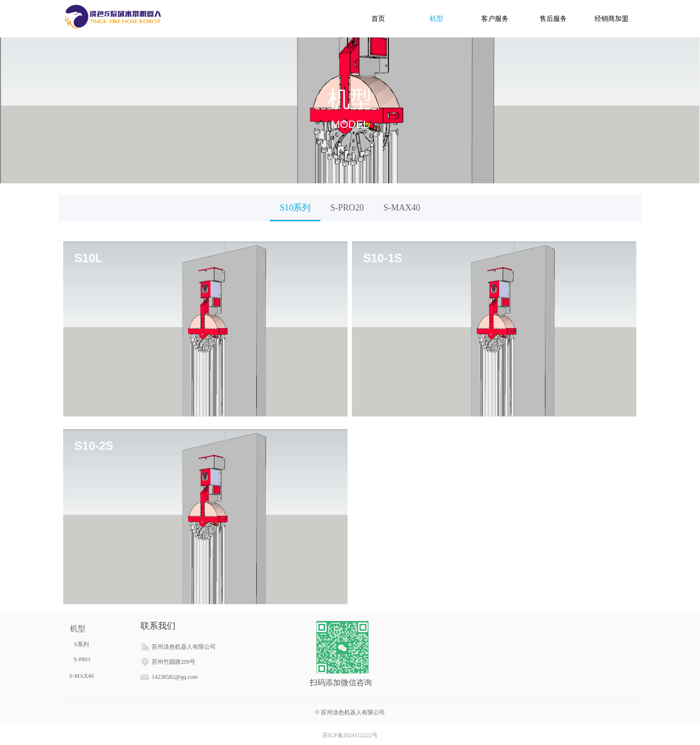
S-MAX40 (402, 208)
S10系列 (295, 208)
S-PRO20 (347, 208)
